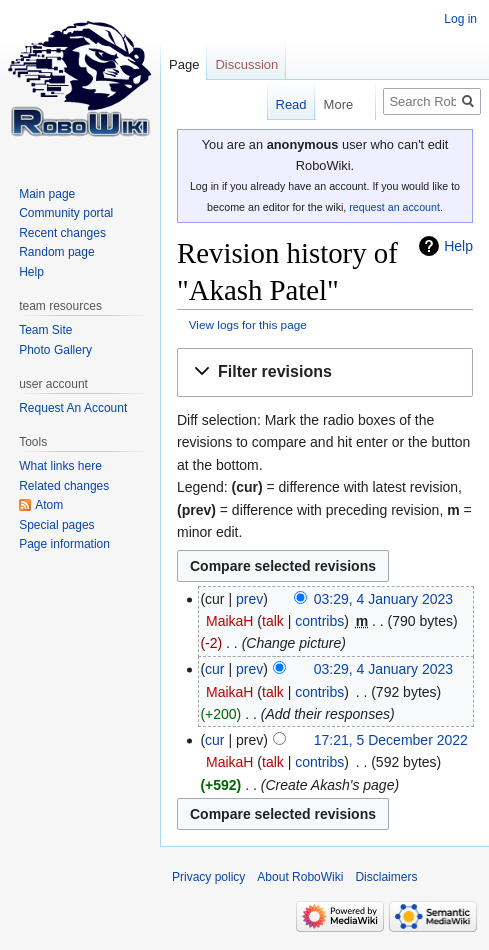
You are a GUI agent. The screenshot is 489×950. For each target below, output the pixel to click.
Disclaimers (386, 877)
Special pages (56, 525)
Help (458, 246)
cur (214, 669)
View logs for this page (248, 324)
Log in (460, 19)
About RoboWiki (300, 877)
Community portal (66, 213)
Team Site (45, 330)
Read (269, 104)
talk (273, 621)
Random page (56, 252)
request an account (394, 207)
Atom (49, 505)
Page (184, 64)
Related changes (64, 486)
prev (249, 599)
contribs (319, 621)
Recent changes (62, 233)
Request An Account (73, 408)
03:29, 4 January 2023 (383, 599)
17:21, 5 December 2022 (391, 740)
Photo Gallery (55, 350)
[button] (325, 372)
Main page (47, 194)
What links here (60, 466)
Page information (64, 544)
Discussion (246, 64)
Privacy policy (208, 877)
